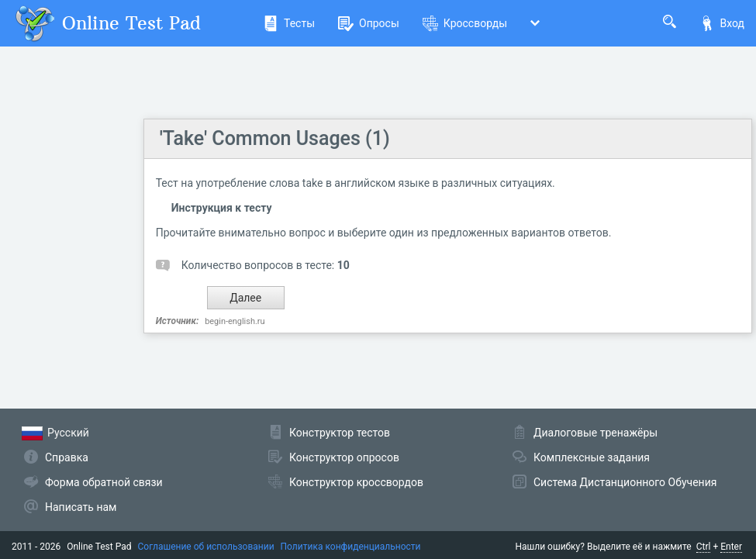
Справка (67, 457)
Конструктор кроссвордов (356, 482)
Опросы (369, 23)
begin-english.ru (235, 321)
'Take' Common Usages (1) (275, 138)
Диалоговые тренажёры (595, 433)
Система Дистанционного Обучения (625, 482)
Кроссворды (465, 23)
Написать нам (81, 507)
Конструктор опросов (344, 457)
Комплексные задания (592, 457)
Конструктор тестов (340, 433)
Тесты (289, 23)
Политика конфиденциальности (351, 547)
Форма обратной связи (104, 482)
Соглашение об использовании (206, 547)
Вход (722, 23)
